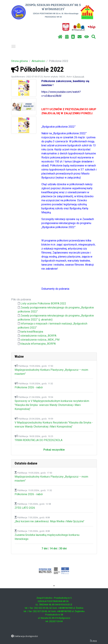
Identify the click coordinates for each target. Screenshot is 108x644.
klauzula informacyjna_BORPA (38, 344)
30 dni (63, 548)
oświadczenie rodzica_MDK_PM (40, 340)
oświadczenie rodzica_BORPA (38, 336)
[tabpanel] (54, 571)
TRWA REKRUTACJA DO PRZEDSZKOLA (39, 440)
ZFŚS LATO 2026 (25, 508)
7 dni (44, 548)
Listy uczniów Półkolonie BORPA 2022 (43, 303)
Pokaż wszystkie (54, 450)
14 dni (53, 548)
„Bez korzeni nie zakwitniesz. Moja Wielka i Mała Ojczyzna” (49, 521)
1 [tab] (54, 586)
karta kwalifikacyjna (32, 332)
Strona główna (19, 61)
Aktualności (38, 61)
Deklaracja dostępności (26, 636)
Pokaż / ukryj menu (14, 46)
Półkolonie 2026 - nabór (29, 387)
